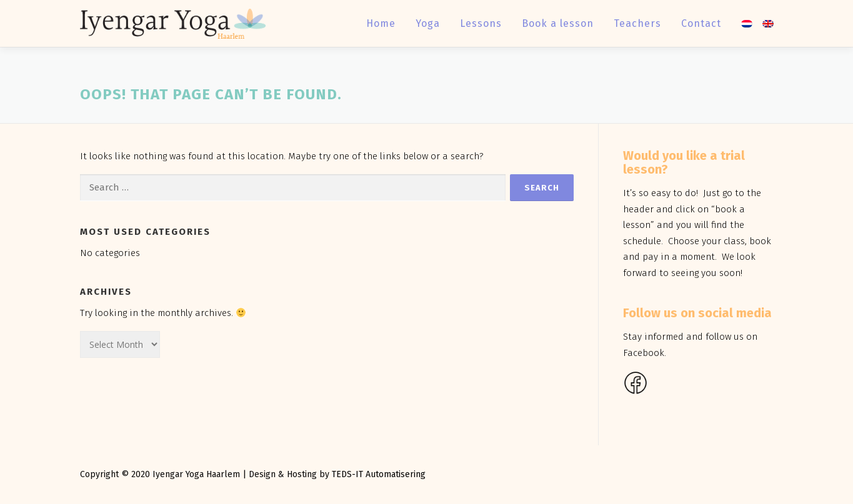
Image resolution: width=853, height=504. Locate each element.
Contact (701, 23)
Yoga (428, 23)
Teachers (637, 23)
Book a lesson (558, 23)
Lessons (481, 23)
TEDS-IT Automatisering (379, 474)
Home (381, 23)
